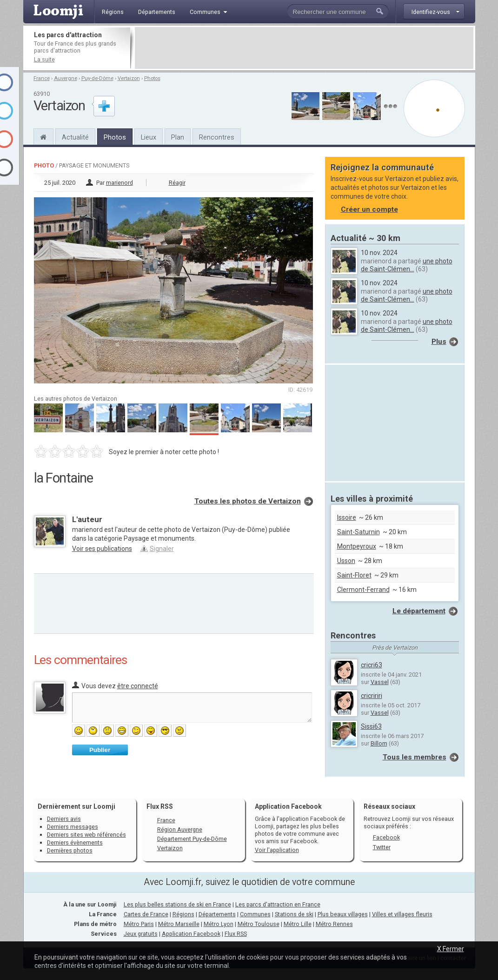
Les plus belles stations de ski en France (177, 904)
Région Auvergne (180, 829)
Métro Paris (139, 924)
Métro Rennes (334, 924)
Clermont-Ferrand (363, 590)
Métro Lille (298, 924)
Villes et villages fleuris (402, 914)
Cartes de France (146, 914)
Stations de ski (294, 914)
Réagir (177, 183)
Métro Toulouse (259, 924)
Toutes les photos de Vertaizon (248, 501)
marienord (120, 183)
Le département (419, 611)
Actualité (75, 137)
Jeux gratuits (141, 934)
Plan (178, 137)
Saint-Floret (354, 575)
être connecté (138, 686)
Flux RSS (160, 806)
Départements (217, 914)
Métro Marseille (179, 924)
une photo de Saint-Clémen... (407, 265)
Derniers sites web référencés (86, 835)
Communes (255, 914)
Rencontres (217, 137)
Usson (346, 561)
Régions (183, 914)
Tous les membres (415, 757)
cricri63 (372, 665)
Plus (439, 342)
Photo (44, 165)
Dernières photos (70, 850)
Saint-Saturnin (359, 532)
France (42, 78)
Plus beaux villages (343, 914)
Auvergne (66, 78)
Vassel (380, 682)
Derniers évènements (75, 842)
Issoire (347, 517)
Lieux (149, 137)
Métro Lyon (219, 924)
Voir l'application (277, 850)
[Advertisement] (304, 48)
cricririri (372, 696)
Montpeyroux (357, 546)
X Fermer (451, 949)
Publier (100, 750)
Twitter (382, 847)
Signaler (162, 549)
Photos (152, 78)
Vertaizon (129, 78)
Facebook (386, 837)
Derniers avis (64, 819)
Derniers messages (73, 827)
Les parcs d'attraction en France (278, 904)
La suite (44, 59)
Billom (379, 743)
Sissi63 (371, 726)
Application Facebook (191, 934)
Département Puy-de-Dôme (192, 839)
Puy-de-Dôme (97, 78)
